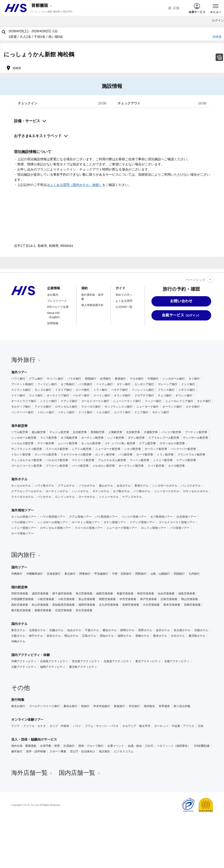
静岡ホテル (127, 630)
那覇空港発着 (43, 610)
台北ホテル (124, 486)
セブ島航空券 (69, 438)
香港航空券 (98, 432)
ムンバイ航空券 (68, 443)
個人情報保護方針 (92, 305)
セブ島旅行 (68, 384)
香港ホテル (141, 486)
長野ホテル (145, 630)
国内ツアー (19, 567)
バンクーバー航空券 (183, 449)
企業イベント (116, 746)
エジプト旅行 (122, 412)
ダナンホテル (101, 491)
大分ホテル (178, 636)
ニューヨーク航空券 (108, 449)
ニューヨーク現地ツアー (122, 528)
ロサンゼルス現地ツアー (56, 528)
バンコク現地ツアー (134, 517)
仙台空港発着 (166, 594)
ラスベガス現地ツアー (89, 528)
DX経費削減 (202, 746)
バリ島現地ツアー (106, 517)
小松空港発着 (66, 599)
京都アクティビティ (177, 661)
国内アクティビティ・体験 (31, 655)
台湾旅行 (105, 379)
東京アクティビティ (148, 661)
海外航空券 (19, 426)
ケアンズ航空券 (186, 460)
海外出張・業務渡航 (24, 746)
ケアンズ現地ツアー (142, 522)
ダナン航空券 (136, 438)
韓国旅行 (91, 379)
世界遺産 (164, 706)
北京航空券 (133, 432)
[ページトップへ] (210, 279)
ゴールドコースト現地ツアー (177, 522)
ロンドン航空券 (105, 455)
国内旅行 (26, 555)
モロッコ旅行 (161, 412)
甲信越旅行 (101, 574)
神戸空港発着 (148, 599)
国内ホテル (19, 624)
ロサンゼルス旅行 (66, 407)
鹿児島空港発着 (21, 610)
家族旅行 (119, 706)
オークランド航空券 (131, 466)
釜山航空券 (39, 432)
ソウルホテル (87, 486)
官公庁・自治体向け (83, 751)
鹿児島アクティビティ (83, 667)
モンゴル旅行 (43, 390)
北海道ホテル (37, 630)
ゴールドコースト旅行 (95, 401)
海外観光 (149, 706)
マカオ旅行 (137, 379)
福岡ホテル (125, 636)
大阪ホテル (18, 636)
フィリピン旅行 (47, 384)
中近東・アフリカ (183, 726)
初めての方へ (124, 295)
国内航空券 (19, 587)
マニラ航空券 (49, 438)
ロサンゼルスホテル (196, 491)
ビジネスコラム (124, 751)
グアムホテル (66, 486)
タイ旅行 (194, 379)
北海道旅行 (54, 574)
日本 (201, 726)
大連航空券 (151, 432)
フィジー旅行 (153, 401)
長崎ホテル (142, 636)
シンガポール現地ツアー (53, 522)
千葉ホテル (92, 630)
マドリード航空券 (83, 460)
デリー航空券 (46, 443)
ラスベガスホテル (22, 497)
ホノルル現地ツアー (24, 517)
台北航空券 (80, 432)
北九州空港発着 (109, 605)
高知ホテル (107, 636)
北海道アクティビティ (118, 661)
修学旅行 (17, 751)
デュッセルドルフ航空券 (27, 460)
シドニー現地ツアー (24, 528)
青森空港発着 (125, 594)
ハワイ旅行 (18, 379)
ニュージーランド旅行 (127, 401)
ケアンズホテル (132, 497)
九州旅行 (194, 574)
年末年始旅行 (102, 706)
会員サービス (197, 8)
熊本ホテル (160, 636)
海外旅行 (26, 360)
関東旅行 (85, 574)
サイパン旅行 (55, 379)
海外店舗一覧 (32, 773)
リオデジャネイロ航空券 (76, 455)
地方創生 (105, 751)
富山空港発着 (87, 599)
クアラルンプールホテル (27, 491)
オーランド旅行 (172, 407)
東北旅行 (70, 574)
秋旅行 (85, 706)
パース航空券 (80, 466)
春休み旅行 (18, 706)
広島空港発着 (169, 599)
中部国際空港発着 (22, 599)
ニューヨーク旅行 (147, 407)
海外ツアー (19, 372)
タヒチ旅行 (204, 401)
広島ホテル (89, 636)
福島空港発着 (187, 594)
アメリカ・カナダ (35, 726)
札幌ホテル (56, 630)
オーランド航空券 (156, 449)
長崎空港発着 (131, 605)
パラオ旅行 (74, 379)
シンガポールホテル (165, 486)
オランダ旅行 (122, 395)
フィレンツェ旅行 (143, 390)
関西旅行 (141, 574)
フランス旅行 (166, 390)
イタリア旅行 (63, 390)
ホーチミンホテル (57, 491)
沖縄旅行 (17, 574)
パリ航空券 (126, 455)
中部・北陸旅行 (122, 574)
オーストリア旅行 (58, 395)
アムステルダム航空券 (112, 460)
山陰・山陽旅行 (160, 574)
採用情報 (53, 323)
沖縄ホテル (18, 641)
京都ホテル (201, 630)
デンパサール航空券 (196, 438)
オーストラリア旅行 (24, 401)
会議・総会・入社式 (140, 746)
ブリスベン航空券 (57, 466)
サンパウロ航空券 (46, 455)
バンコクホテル (191, 486)
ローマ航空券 (145, 455)
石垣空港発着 (63, 610)
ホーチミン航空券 (92, 438)
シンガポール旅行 (174, 379)
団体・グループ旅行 (91, 746)
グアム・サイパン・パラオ (102, 726)
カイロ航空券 (176, 466)
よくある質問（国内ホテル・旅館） (76, 185)
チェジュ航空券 (59, 432)
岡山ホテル (71, 636)
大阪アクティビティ (24, 667)
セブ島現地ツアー (161, 517)
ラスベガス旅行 (91, 407)
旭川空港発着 (84, 594)
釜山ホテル (106, 486)
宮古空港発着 (84, 610)
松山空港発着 (40, 605)
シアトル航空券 (82, 449)
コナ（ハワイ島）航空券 (120, 443)
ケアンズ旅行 (69, 401)
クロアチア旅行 (144, 395)
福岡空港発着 (87, 605)
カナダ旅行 (193, 407)
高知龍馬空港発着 (63, 605)
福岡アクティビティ (53, 667)
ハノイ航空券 (116, 438)
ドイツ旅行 (18, 395)
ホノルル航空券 (91, 443)
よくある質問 (124, 301)
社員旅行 (69, 746)
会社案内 (53, 295)
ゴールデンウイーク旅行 (44, 706)
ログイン (218, 20)
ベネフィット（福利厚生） (174, 746)
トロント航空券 (21, 455)
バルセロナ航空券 (57, 460)
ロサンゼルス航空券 (172, 443)
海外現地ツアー (23, 510)
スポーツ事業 (58, 751)
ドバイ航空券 (156, 466)
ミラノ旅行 (100, 390)
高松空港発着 (20, 605)
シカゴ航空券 (133, 449)
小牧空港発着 (46, 599)
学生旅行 (134, 706)
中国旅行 (153, 379)
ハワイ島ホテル (44, 486)
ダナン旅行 (124, 384)
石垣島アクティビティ (54, 661)
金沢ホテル (163, 630)
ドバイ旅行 (85, 412)
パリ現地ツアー (180, 528)
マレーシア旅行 (168, 384)
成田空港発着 (40, 594)
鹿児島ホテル (197, 636)
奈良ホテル (54, 636)
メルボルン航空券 (104, 466)
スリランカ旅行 (21, 390)
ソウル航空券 (20, 432)
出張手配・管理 (50, 746)
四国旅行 (179, 574)
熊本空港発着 (172, 605)
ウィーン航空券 (140, 460)
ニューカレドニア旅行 (179, 401)
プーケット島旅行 (22, 384)
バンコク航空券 (171, 432)
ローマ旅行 (83, 390)
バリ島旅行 (85, 384)
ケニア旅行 (141, 412)
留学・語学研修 (36, 751)
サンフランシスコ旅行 (119, 407)
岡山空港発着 (189, 599)
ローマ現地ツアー (22, 534)
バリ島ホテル (142, 491)
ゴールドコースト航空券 (27, 466)
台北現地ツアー (186, 517)
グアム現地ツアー (80, 517)
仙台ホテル (74, 630)
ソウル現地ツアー (22, 522)
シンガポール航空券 (24, 438)
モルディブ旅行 (21, 407)
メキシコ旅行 (66, 412)
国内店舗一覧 (80, 773)
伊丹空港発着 (128, 599)
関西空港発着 (107, 599)
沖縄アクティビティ (24, 661)
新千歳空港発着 (62, 594)
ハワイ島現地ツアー (53, 517)
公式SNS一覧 (124, 307)
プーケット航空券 (196, 432)
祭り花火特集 (182, 706)
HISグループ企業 (58, 307)
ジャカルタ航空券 (22, 443)
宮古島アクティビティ (86, 661)
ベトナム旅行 (105, 384)
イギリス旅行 (187, 390)
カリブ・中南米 (59, 726)
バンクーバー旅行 (22, 412)
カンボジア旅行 (144, 384)
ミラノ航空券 (165, 455)
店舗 (174, 8)
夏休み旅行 (70, 706)
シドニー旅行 (49, 401)
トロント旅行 (46, 412)
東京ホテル (18, 630)
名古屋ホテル (182, 630)
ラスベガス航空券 (57, 449)
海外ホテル (19, 479)
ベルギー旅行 (81, 395)
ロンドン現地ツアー (154, 528)
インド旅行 (188, 384)
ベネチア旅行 (119, 390)
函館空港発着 (105, 594)
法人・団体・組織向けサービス (34, 740)
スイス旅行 (36, 395)
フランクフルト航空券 (191, 455)
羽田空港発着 (20, 594)
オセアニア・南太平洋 (136, 726)
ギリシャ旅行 (184, 395)
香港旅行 (120, 379)
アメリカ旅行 (43, 407)
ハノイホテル (80, 491)
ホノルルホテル (21, 486)
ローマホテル (87, 497)
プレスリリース (57, 301)
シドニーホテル (109, 497)
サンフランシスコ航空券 (27, 449)
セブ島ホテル (121, 491)
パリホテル (44, 497)
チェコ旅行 (165, 395)
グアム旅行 (36, 379)
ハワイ (77, 726)
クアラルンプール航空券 (164, 438)
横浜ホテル (110, 630)
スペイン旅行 (102, 395)
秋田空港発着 (146, 594)
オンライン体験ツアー (27, 720)
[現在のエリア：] (42, 6)
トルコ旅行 (103, 412)
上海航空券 (115, 432)
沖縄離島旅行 (35, 574)
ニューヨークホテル (167, 491)
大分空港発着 (151, 605)
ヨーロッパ (161, 726)
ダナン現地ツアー (115, 522)
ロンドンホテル (65, 497)
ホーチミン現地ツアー (86, 522)
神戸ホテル (36, 636)
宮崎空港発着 (192, 605)
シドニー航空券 (163, 460)
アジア (15, 726)
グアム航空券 (147, 443)
